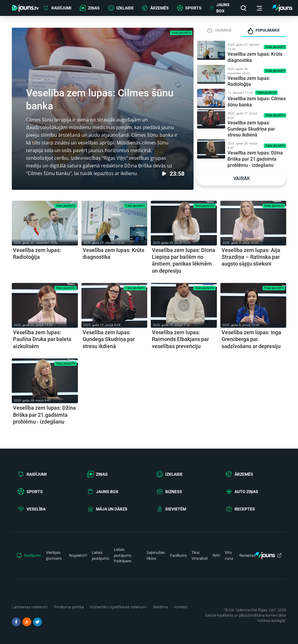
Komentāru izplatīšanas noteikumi (118, 607)
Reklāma (161, 607)
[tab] (219, 30)
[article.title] (45, 231)
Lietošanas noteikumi (30, 607)
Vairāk (242, 178)
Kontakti (181, 607)
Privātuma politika (69, 607)
